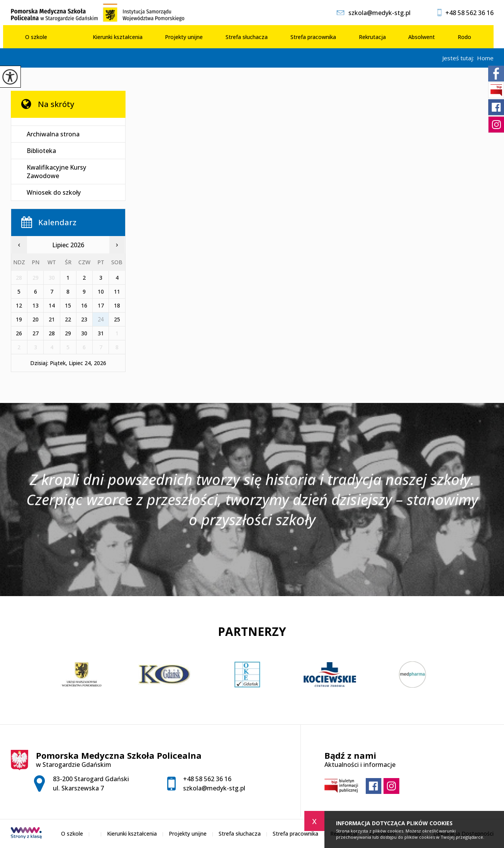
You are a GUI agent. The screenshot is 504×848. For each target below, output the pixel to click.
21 (52, 319)
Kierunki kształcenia (118, 37)
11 (117, 291)
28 (52, 333)
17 (101, 305)
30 (84, 333)
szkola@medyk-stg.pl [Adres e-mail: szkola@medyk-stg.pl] (214, 788)
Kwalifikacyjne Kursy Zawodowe (56, 172)
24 (101, 319)
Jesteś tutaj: (460, 58)
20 (36, 319)
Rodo (464, 37)
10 (101, 291)
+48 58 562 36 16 (466, 13)
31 (101, 333)
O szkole (36, 37)
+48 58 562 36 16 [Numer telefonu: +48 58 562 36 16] (207, 779)
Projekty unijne (184, 37)
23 (84, 319)
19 (19, 319)
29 (68, 333)
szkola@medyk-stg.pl (374, 13)
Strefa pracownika (313, 37)
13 (36, 305)
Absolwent (422, 37)
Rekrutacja (372, 37)
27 (36, 333)
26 (19, 333)
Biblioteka (41, 151)
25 (117, 319)
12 (19, 305)
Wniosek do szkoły (54, 192)
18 (117, 305)
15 (68, 305)
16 (84, 305)
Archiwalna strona (53, 134)
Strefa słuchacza (247, 37)
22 (68, 319)
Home (485, 58)
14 (52, 305)
